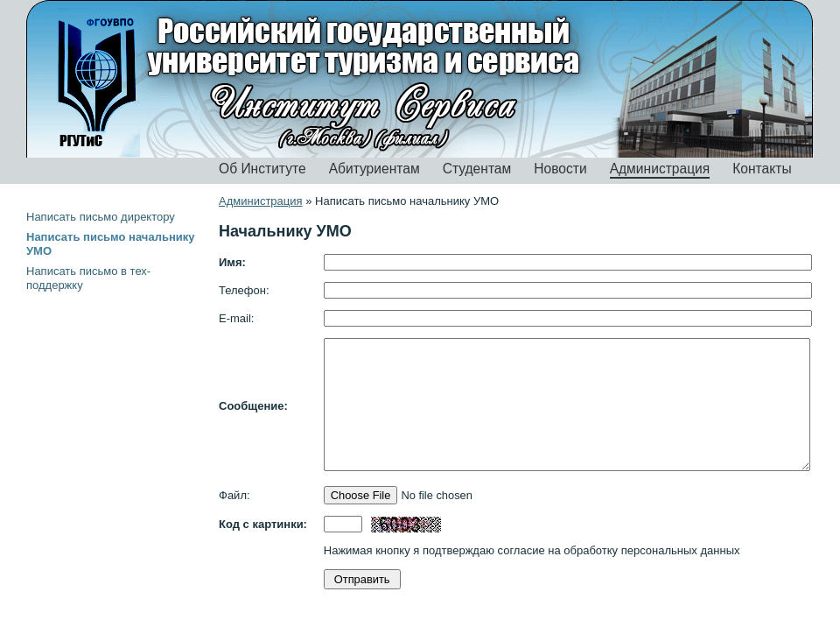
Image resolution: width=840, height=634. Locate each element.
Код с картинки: (263, 524)
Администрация (660, 169)
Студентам (477, 169)
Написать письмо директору (101, 217)
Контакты (762, 169)
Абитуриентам (374, 169)
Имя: (232, 262)
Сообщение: (253, 406)
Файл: (234, 495)
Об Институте (262, 169)
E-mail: (236, 318)
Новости (560, 169)
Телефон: (244, 290)
